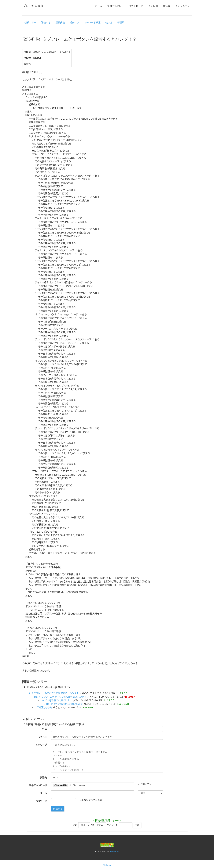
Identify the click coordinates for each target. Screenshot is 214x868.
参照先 (43, 778)
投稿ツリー (30, 22)
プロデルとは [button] (115, 6)
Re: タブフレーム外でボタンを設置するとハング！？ (62, 697)
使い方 (167, 6)
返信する (46, 22)
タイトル (43, 737)
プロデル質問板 (33, 6)
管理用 (121, 22)
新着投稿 (60, 22)
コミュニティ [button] (184, 6)
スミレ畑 (153, 6)
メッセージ (41, 745)
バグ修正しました (43, 707)
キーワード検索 (92, 22)
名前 (44, 729)
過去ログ (74, 22)
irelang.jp (114, 852)
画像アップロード (38, 785)
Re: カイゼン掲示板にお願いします (64, 704)
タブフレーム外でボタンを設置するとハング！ (55, 693)
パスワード (41, 801)
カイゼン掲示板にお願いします (56, 700)
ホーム (99, 6)
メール (43, 793)
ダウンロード (136, 6)
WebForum (107, 865)
